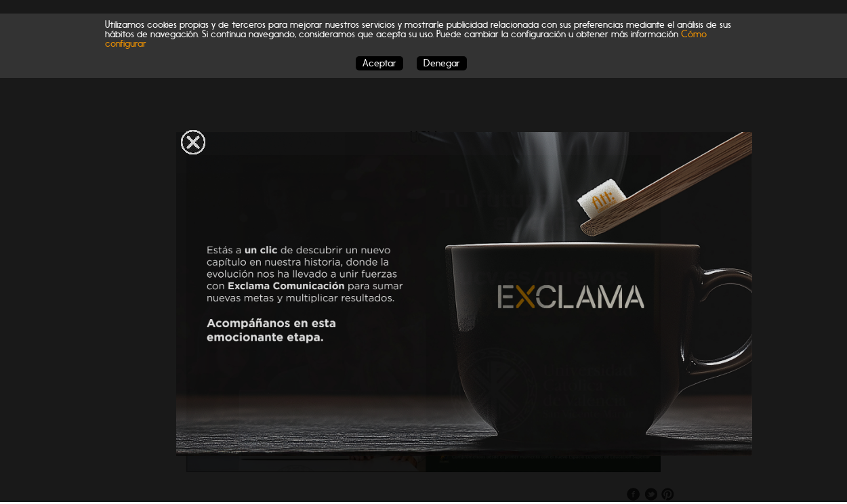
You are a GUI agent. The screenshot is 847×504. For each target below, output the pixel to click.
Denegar (442, 63)
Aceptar (379, 63)
